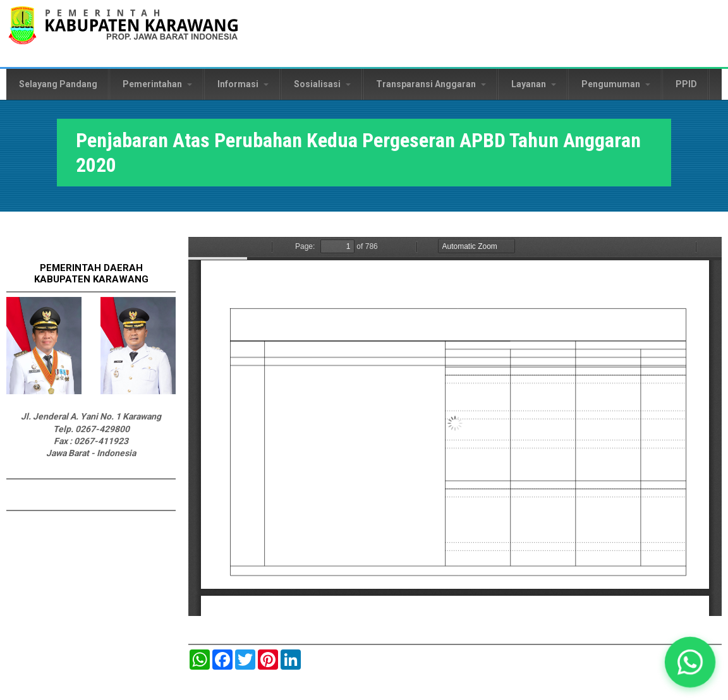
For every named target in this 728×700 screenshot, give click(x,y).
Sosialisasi (322, 84)
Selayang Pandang (58, 84)
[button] (690, 662)
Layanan (534, 84)
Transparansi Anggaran (431, 84)
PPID (686, 84)
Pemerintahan (157, 84)
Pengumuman (616, 84)
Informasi (243, 84)
